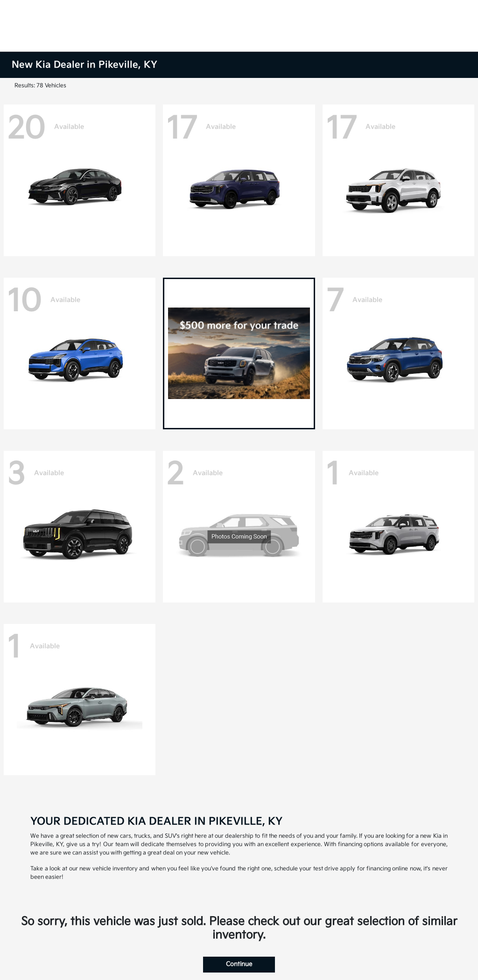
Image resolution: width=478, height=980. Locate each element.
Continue (239, 964)
